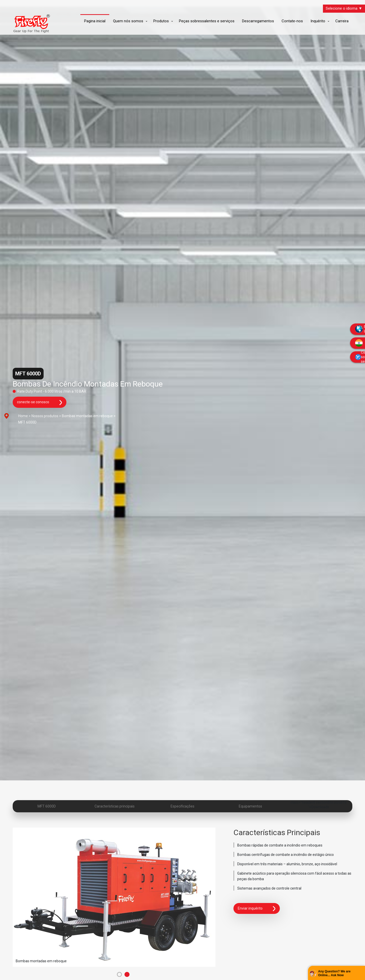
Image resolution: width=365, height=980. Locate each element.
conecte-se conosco (40, 402)
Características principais (115, 806)
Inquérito (318, 21)
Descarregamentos (258, 21)
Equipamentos (250, 806)
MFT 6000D (47, 806)
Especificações (182, 806)
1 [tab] (119, 974)
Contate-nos (292, 21)
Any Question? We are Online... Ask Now (334, 973)
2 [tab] (127, 974)
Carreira (342, 21)
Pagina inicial (95, 21)
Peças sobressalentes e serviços (207, 21)
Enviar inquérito (257, 909)
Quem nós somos (128, 21)
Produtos (161, 21)
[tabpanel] (117, 897)
